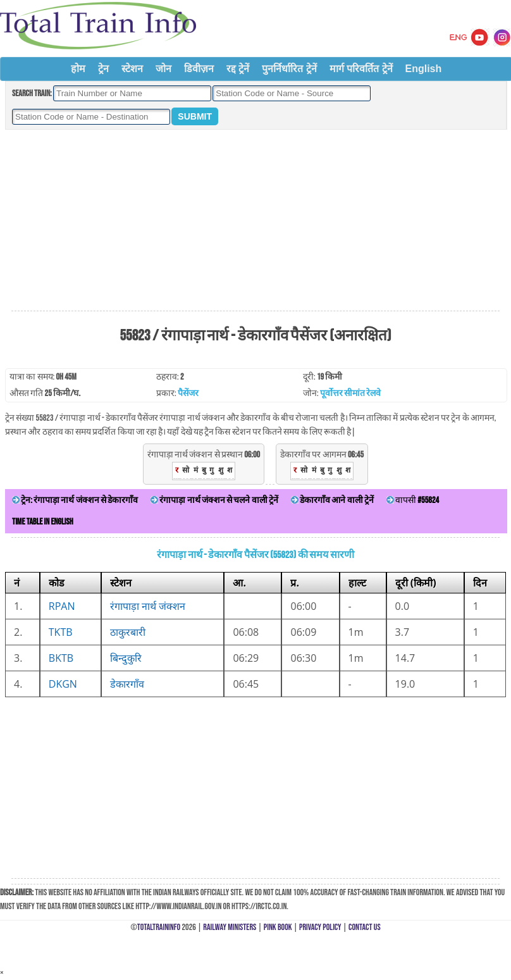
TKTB (61, 632)
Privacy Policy (320, 927)
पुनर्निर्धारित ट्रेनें (289, 69)
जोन (163, 69)
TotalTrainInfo (159, 927)
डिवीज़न (199, 69)
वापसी (413, 500)
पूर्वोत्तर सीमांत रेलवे (350, 393)
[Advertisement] (255, 221)
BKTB (61, 658)
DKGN (63, 684)
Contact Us (365, 927)
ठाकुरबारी (128, 632)
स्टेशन (132, 69)
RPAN (62, 606)
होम (78, 69)
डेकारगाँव (127, 684)
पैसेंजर (188, 393)
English (424, 69)
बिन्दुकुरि (126, 658)
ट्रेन (103, 69)
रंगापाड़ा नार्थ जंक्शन (148, 606)
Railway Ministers (230, 927)
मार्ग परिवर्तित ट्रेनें (361, 69)
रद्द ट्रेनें (238, 69)
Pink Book (278, 927)
